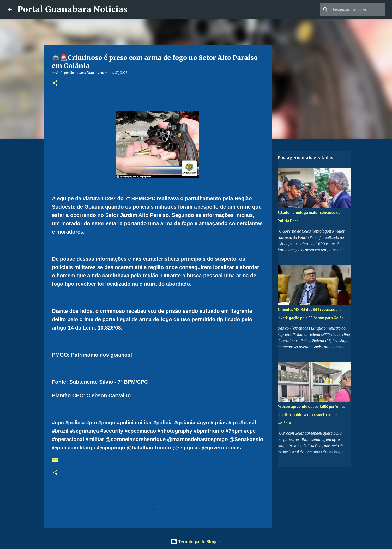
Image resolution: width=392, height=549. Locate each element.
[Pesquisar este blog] (358, 9)
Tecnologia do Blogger (196, 542)
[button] (55, 83)
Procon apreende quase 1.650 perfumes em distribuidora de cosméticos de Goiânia (311, 415)
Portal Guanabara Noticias (73, 9)
